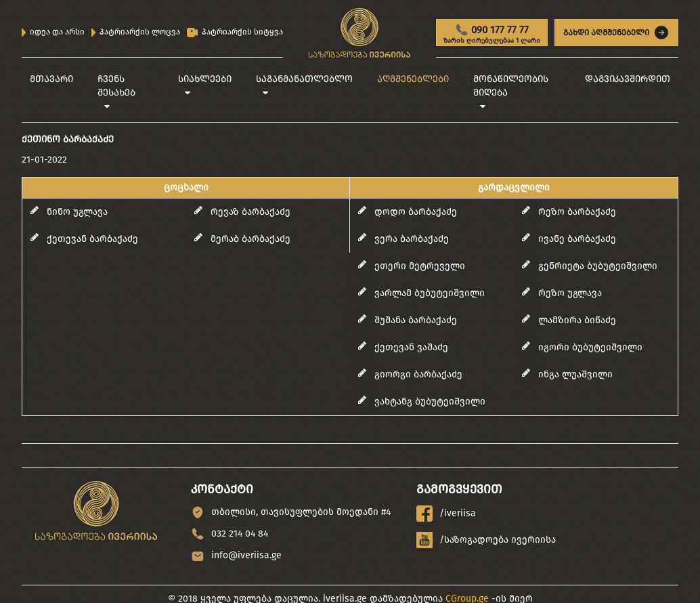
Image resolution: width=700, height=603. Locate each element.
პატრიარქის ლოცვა (136, 32)
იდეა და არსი (53, 32)
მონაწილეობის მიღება (511, 86)
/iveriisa (446, 514)
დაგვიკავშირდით (628, 79)
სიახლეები (205, 79)
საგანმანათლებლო (304, 79)
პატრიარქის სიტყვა (235, 32)
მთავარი (51, 79)
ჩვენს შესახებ (116, 86)
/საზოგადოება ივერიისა (486, 540)
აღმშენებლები (413, 79)
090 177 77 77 (492, 35)
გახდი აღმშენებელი (616, 33)
